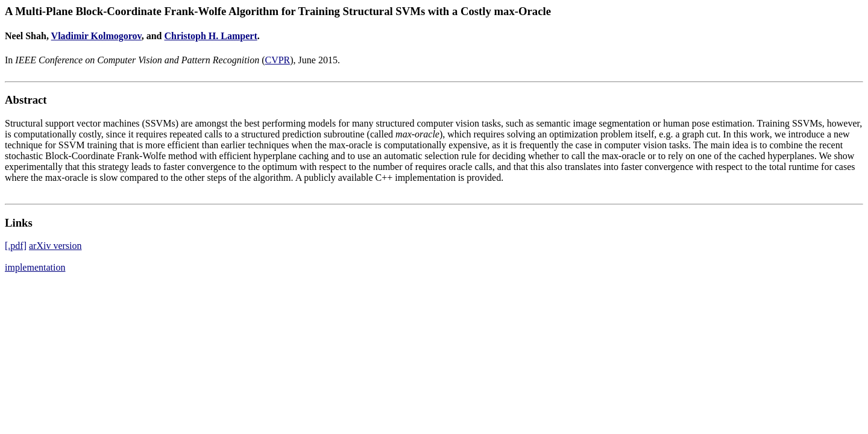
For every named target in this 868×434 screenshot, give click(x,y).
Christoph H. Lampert (210, 36)
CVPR (277, 60)
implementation (35, 267)
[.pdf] (16, 246)
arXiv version (55, 246)
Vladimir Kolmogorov (96, 36)
